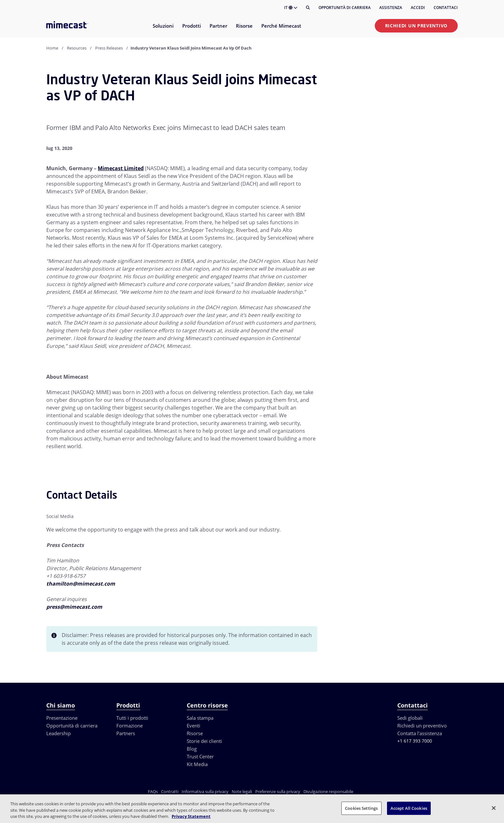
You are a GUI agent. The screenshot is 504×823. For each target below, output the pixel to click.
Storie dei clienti (204, 741)
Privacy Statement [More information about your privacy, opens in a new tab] (191, 816)
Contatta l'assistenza (420, 733)
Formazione (130, 726)
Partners (126, 733)
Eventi (194, 726)
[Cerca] (308, 8)
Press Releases (109, 48)
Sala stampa (200, 718)
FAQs (153, 791)
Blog (192, 749)
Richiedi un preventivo (416, 26)
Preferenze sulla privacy (278, 791)
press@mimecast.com (74, 607)
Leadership (59, 733)
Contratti (170, 791)
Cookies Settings (361, 808)
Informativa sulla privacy (205, 791)
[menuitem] (163, 30)
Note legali (242, 791)
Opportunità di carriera (345, 8)
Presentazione (62, 718)
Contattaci (446, 8)
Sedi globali (410, 718)
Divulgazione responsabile (328, 791)
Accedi (418, 8)
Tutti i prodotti (132, 718)
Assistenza (391, 8)
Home (52, 48)
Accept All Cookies (409, 808)
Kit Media (197, 764)
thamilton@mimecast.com (81, 584)
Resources (77, 48)
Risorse (195, 733)
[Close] (494, 808)
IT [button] (291, 8)
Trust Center (200, 756)
